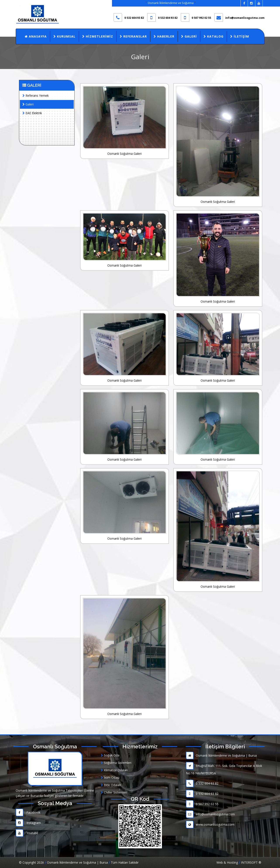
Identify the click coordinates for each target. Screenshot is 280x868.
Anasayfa (36, 36)
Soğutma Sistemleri (116, 763)
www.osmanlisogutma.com (210, 824)
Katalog (214, 36)
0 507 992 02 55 (202, 804)
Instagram (28, 823)
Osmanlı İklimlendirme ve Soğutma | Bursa (221, 755)
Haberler (164, 36)
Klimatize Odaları (114, 770)
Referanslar (133, 36)
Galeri (189, 36)
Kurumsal (64, 36)
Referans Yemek (36, 96)
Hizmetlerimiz (98, 36)
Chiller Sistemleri (114, 792)
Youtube (27, 833)
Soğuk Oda (110, 755)
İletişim (240, 36)
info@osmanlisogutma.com (210, 814)
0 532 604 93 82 (202, 783)
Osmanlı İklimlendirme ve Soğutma (171, 3)
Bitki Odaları (111, 785)
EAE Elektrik (32, 113)
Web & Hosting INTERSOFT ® (239, 862)
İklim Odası (110, 778)
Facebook (28, 812)
